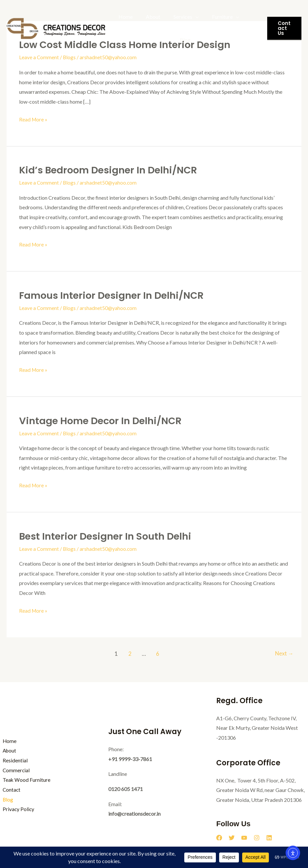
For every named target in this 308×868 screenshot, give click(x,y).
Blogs (70, 57)
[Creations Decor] (56, 27)
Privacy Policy (16, 809)
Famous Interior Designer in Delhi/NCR (115, 295)
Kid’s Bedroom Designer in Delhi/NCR (111, 170)
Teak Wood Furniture (141, 40)
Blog (181, 40)
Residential (13, 760)
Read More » (34, 118)
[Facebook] (219, 837)
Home (124, 17)
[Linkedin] (269, 837)
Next (283, 653)
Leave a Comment (39, 57)
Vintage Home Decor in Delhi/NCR (103, 421)
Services (176, 17)
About (149, 17)
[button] (283, 28)
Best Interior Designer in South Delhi (108, 536)
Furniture (213, 17)
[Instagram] (257, 837)
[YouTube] (244, 837)
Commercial (14, 770)
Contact (9, 790)
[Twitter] (232, 837)
